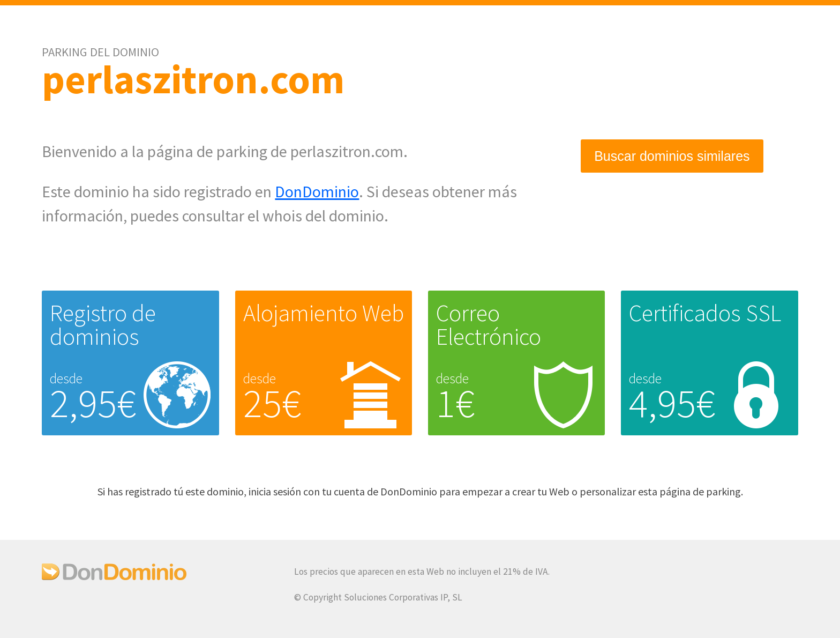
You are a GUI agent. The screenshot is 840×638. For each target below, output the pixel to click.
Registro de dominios (103, 325)
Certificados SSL (705, 313)
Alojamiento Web (324, 313)
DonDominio (317, 191)
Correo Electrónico (489, 325)
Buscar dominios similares (672, 156)
